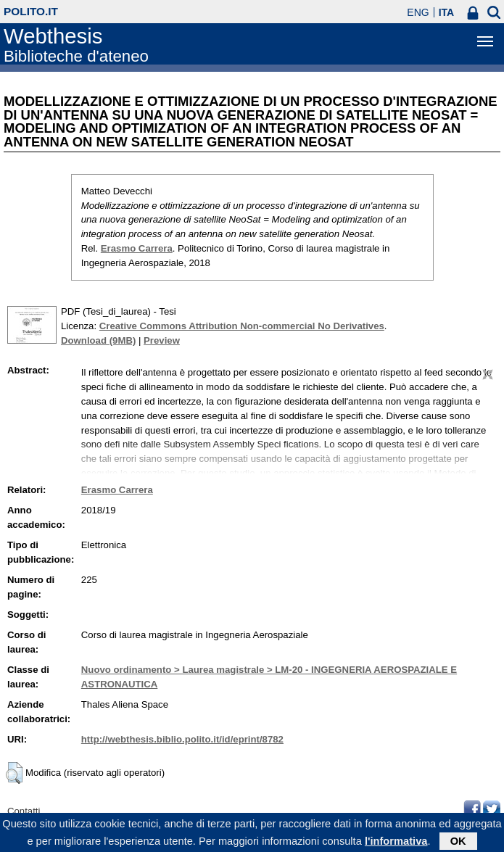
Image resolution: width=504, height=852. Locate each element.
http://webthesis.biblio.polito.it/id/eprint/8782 (182, 739)
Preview (162, 340)
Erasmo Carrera (137, 248)
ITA (447, 12)
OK (458, 843)
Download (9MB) (98, 340)
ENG (418, 12)
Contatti (24, 811)
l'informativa (396, 843)
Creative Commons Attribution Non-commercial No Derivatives (242, 326)
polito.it (31, 11)
